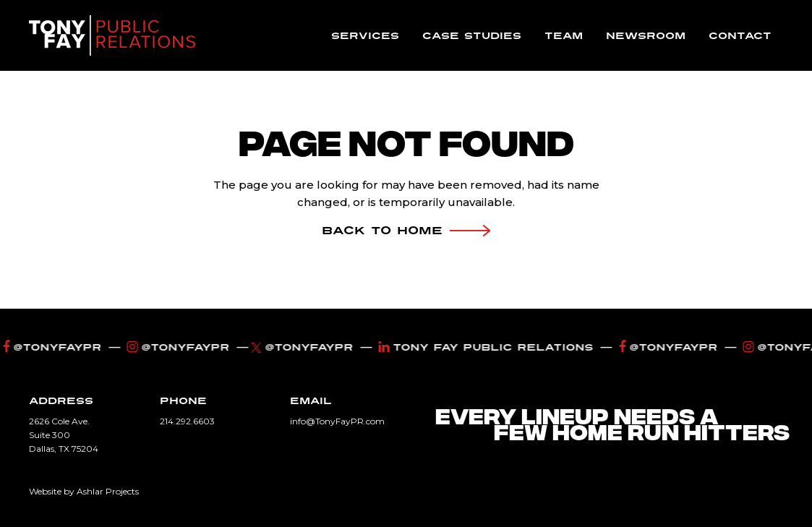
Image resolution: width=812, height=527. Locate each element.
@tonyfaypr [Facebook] (54, 347)
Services (365, 36)
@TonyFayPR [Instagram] (180, 347)
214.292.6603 (187, 421)
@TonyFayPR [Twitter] (306, 347)
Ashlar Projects (108, 491)
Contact (740, 36)
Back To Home (406, 231)
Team (564, 36)
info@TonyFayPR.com (337, 421)
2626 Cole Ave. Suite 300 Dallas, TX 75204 (64, 435)
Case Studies (472, 36)
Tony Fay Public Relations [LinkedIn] (488, 347)
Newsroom (646, 36)
